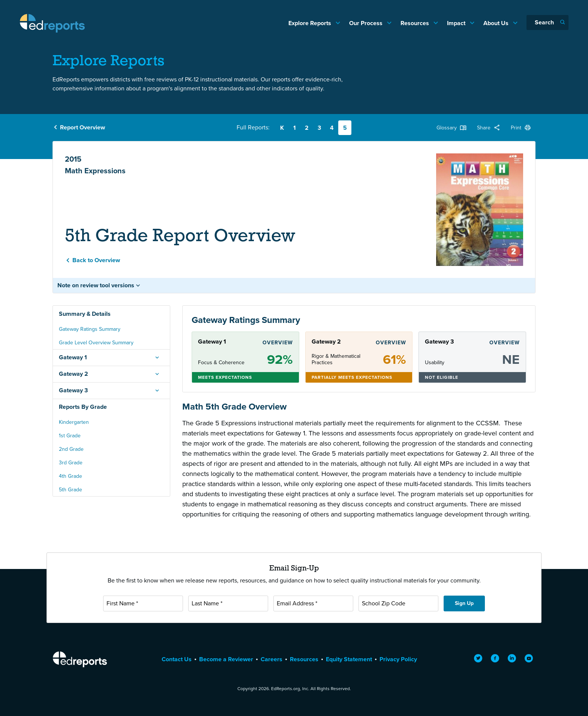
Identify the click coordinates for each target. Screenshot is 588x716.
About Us (497, 23)
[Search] (547, 23)
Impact (457, 23)
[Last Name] (228, 603)
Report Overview (82, 127)
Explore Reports (310, 23)
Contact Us (177, 659)
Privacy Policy (398, 659)
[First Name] (143, 603)
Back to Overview (96, 260)
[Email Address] (313, 603)
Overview (278, 343)
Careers (271, 659)
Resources (415, 23)
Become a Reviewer (226, 659)
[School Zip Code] (398, 603)
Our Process (367, 23)
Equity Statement (349, 659)
